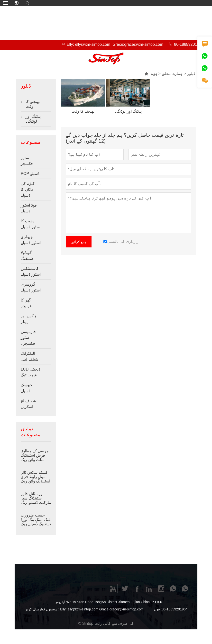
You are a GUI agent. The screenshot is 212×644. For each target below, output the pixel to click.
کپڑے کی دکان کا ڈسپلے (28, 189)
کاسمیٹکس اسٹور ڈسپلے (31, 271)
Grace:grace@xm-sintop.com (138, 44)
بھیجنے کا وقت (32, 104)
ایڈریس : (61, 602)
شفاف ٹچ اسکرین (28, 404)
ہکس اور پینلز (28, 319)
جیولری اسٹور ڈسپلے (31, 240)
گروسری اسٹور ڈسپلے (31, 287)
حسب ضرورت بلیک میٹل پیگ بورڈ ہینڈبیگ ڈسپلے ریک (36, 520)
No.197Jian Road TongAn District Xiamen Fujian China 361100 (114, 602)
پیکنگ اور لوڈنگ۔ (33, 119)
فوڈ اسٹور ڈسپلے (29, 208)
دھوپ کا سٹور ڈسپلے (30, 224)
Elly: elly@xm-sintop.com (88, 44)
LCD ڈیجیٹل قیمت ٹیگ (30, 372)
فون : (158, 609)
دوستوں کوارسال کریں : (42, 609)
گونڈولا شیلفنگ (27, 256)
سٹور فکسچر (27, 161)
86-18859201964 (189, 44)
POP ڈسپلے (30, 174)
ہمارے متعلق (172, 74)
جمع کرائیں (79, 242)
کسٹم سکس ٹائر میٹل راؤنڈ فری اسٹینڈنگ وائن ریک (35, 477)
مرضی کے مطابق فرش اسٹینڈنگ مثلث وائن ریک (35, 455)
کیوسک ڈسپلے (27, 388)
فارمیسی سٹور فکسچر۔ (28, 338)
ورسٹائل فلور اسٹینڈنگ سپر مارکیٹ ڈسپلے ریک (36, 498)
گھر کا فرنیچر (26, 303)
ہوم (151, 74)
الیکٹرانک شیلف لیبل (29, 356)
